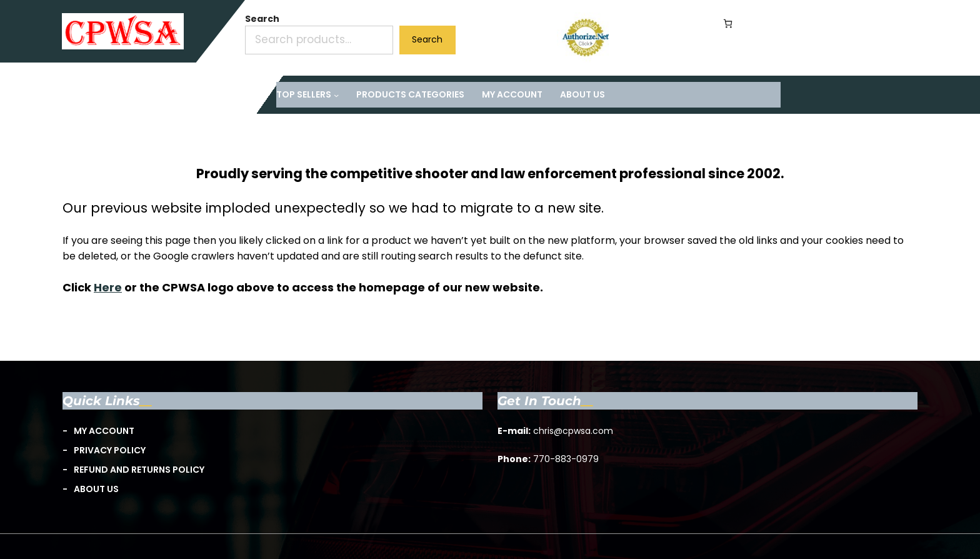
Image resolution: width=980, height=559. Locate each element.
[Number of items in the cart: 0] (728, 23)
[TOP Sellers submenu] (307, 95)
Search (262, 19)
